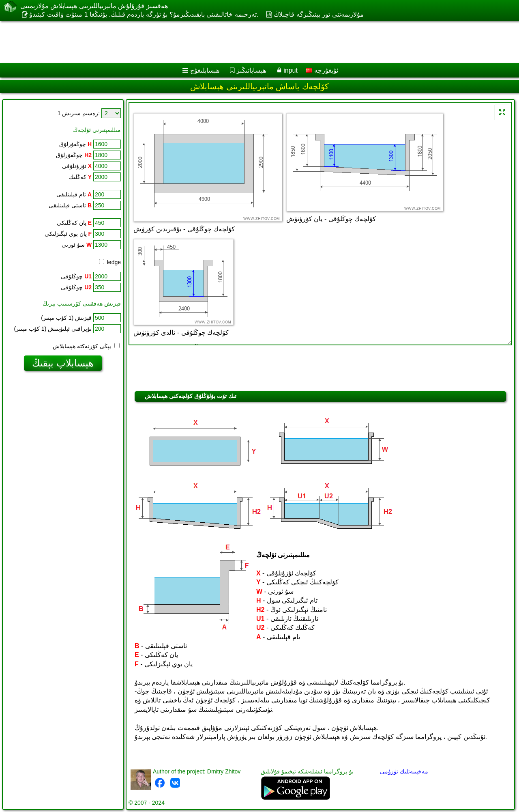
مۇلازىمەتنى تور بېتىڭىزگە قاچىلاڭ (318, 14)
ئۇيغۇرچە (322, 70)
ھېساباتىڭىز (251, 70)
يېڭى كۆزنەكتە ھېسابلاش (86, 346)
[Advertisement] (246, 42)
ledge (110, 262)
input (291, 70)
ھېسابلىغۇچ (205, 70)
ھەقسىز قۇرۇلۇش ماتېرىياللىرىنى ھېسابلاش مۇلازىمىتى (94, 6)
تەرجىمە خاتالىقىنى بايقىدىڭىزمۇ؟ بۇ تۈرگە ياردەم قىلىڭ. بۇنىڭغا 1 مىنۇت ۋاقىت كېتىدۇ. (144, 14)
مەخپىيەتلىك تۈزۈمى (404, 771)
